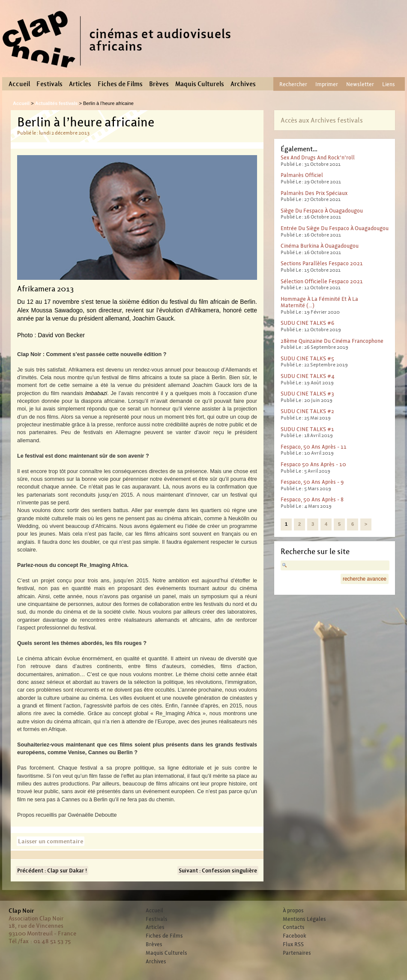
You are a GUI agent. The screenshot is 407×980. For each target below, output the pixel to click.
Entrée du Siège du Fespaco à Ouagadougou (335, 228)
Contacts (294, 927)
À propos (293, 911)
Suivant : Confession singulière (218, 871)
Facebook (295, 936)
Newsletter (360, 84)
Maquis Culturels (200, 84)
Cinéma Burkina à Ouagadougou (320, 246)
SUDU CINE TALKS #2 (307, 411)
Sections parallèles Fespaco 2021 (322, 263)
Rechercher (293, 84)
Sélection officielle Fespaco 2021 (322, 281)
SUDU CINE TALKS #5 (307, 358)
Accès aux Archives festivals (322, 120)
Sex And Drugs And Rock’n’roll (318, 157)
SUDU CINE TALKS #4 (308, 376)
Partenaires (297, 953)
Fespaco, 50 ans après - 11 (314, 447)
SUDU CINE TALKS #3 (307, 394)
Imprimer (327, 84)
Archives (243, 84)
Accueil (19, 84)
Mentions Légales (304, 919)
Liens (389, 84)
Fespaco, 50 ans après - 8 (312, 499)
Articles (80, 84)
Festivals (49, 84)
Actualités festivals (57, 103)
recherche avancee (365, 579)
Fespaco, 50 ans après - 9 (312, 482)
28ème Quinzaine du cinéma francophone (332, 341)
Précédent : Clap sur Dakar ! (52, 871)
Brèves (159, 84)
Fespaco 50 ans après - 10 (313, 464)
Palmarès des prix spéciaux (314, 193)
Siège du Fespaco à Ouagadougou (322, 211)
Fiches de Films (120, 84)
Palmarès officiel (302, 175)
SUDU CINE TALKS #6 (307, 323)
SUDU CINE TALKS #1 (307, 429)
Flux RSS (293, 944)
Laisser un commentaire (51, 841)
